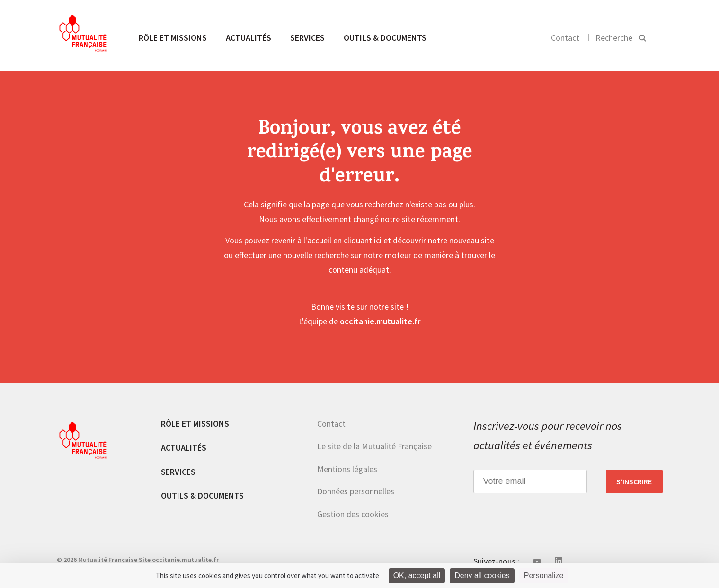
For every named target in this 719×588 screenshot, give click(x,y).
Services (307, 38)
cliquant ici (363, 240)
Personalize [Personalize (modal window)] (544, 575)
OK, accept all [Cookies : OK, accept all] (417, 575)
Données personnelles (356, 491)
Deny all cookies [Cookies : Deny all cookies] (482, 575)
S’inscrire (634, 481)
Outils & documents (385, 38)
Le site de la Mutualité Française (374, 446)
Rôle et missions (173, 38)
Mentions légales (347, 469)
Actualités (249, 38)
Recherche (614, 38)
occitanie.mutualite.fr (380, 321)
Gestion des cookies (353, 514)
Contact (565, 38)
